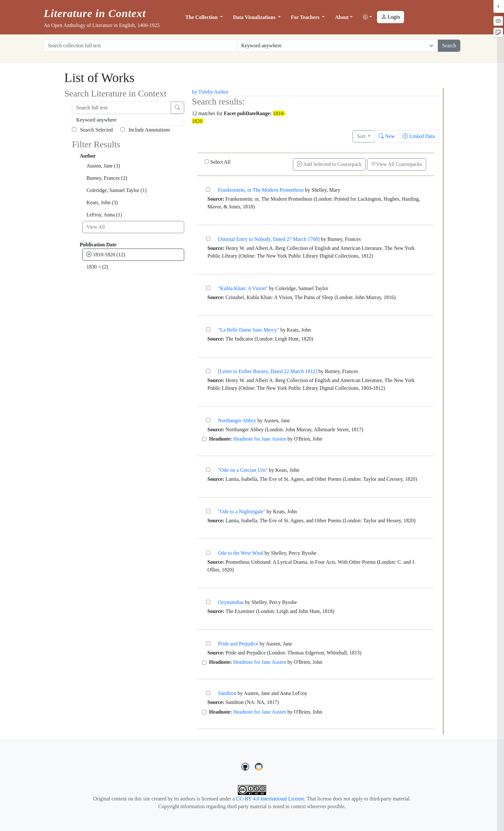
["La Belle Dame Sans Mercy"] (208, 329)
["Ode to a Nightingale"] (208, 511)
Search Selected (92, 130)
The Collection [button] (202, 17)
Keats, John (102, 202)
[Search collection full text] (140, 46)
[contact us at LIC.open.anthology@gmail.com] (259, 766)
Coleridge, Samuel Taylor (117, 190)
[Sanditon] (208, 693)
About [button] (342, 17)
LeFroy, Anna (104, 215)
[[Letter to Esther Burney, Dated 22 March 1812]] (208, 371)
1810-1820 (106, 255)
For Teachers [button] (306, 17)
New (387, 136)
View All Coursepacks (397, 164)
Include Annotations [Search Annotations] (145, 130)
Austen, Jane (103, 166)
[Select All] (207, 162)
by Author (218, 92)
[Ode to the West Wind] (208, 553)
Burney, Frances (107, 178)
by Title (200, 92)
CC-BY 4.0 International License (270, 799)
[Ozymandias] (208, 602)
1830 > (97, 267)
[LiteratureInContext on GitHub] (246, 766)
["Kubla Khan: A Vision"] (208, 288)
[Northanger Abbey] (208, 420)
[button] (367, 17)
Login (391, 17)
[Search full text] (122, 108)
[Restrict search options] (337, 46)
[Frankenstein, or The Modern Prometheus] (208, 190)
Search (449, 46)
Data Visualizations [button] (255, 17)
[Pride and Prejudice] (208, 643)
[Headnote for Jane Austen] (204, 439)
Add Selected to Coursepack (329, 164)
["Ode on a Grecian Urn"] (208, 470)
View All (96, 227)
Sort (362, 136)
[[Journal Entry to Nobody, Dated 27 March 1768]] (208, 239)
